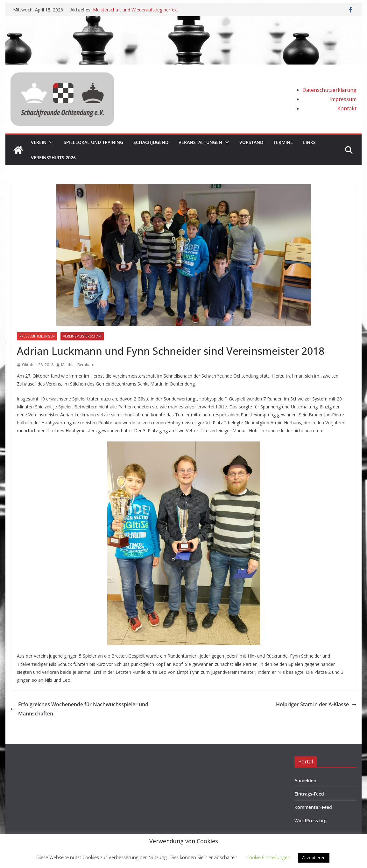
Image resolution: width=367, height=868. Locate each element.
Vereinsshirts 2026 (53, 157)
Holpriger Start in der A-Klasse (316, 704)
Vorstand (251, 142)
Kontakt (347, 108)
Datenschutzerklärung (329, 90)
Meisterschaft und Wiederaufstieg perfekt (136, 10)
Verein (39, 142)
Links (309, 142)
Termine (283, 142)
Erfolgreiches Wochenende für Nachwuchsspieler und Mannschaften (79, 709)
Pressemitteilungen (37, 336)
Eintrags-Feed (309, 794)
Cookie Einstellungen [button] (268, 857)
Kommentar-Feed (313, 807)
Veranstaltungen (200, 142)
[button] (50, 142)
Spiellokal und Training (93, 142)
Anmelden (305, 780)
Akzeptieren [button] (314, 858)
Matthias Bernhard (78, 365)
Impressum (343, 99)
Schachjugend (151, 142)
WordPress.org (311, 820)
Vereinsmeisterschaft (82, 336)
